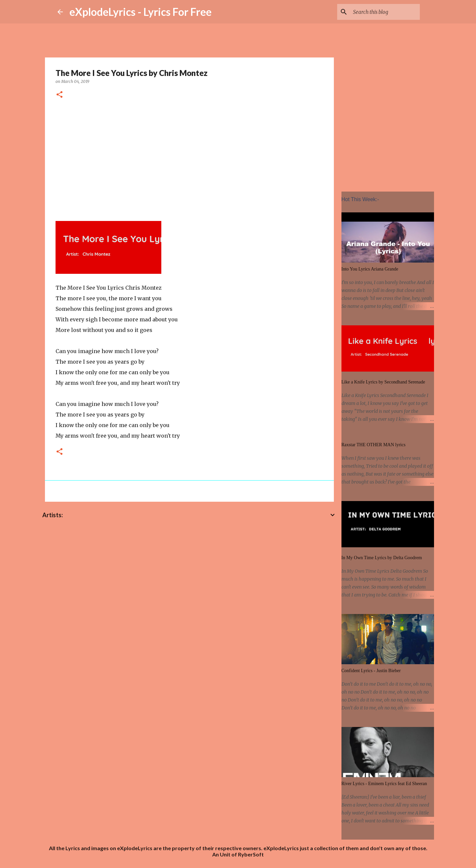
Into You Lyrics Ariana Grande (370, 269)
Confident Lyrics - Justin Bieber (371, 671)
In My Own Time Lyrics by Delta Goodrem (382, 558)
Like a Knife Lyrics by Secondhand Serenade (383, 382)
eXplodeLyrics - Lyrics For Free (140, 12)
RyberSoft (251, 854)
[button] (59, 95)
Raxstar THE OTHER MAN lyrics (374, 445)
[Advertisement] (189, 159)
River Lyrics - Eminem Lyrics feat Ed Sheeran (384, 784)
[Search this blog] (385, 12)
